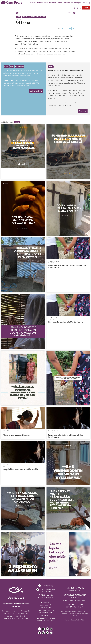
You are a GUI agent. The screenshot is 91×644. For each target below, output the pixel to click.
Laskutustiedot (45, 605)
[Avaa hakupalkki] (80, 8)
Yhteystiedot (45, 602)
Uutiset (50, 318)
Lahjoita (86, 8)
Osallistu (60, 3)
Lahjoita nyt (83, 111)
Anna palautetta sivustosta (45, 618)
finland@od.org (47, 586)
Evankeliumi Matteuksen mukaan (38, 17)
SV (89, 3)
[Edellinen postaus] (74, 13)
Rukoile (46, 3)
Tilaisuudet (67, 3)
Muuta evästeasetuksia (45, 621)
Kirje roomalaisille (19, 67)
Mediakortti (45, 615)
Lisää (85, 3)
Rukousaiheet (25, 17)
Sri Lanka (18, 17)
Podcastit (50, 261)
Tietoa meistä (32, 3)
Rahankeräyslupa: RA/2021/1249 (75, 620)
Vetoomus (40, 3)
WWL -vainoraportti (76, 3)
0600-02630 (75, 598)
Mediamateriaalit (45, 613)
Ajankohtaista (53, 3)
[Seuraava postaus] (17, 13)
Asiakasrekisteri (45, 607)
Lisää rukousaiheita (36, 91)
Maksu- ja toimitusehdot (45, 610)
